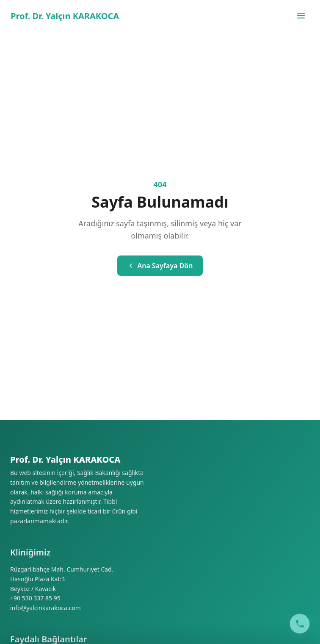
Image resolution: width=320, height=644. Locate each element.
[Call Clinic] (300, 624)
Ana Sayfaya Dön (160, 266)
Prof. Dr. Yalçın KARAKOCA (65, 16)
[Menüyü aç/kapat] (301, 16)
